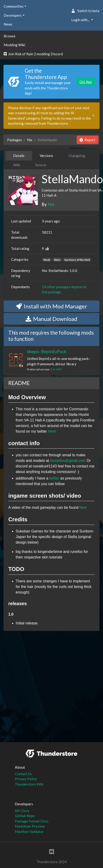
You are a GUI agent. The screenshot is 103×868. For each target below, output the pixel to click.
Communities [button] (14, 6)
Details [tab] (19, 156)
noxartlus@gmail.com (68, 461)
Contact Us (23, 774)
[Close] (93, 116)
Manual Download (51, 319)
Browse (10, 36)
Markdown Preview (30, 826)
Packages (15, 140)
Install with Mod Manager (52, 306)
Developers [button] (13, 15)
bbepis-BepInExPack (47, 351)
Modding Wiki (14, 45)
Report (88, 140)
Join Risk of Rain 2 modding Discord (33, 54)
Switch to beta (85, 11)
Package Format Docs (32, 821)
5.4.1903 (56, 369)
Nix (30, 140)
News (8, 24)
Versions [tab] (46, 156)
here (83, 507)
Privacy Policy (26, 779)
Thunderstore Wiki (29, 784)
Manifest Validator (29, 832)
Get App (86, 82)
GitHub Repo (25, 816)
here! (52, 431)
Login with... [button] (81, 20)
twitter (54, 478)
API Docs (22, 811)
